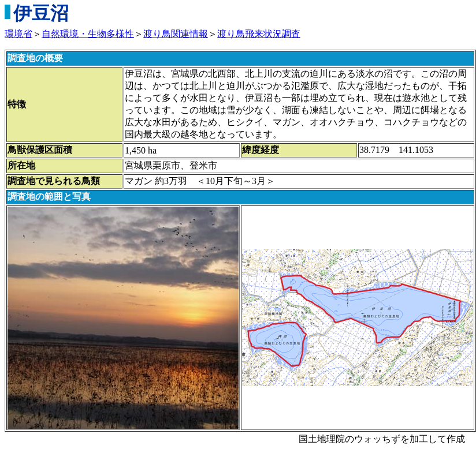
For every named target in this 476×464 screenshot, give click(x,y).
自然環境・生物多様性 (88, 34)
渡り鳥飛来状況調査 (259, 34)
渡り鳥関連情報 (176, 34)
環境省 (18, 34)
